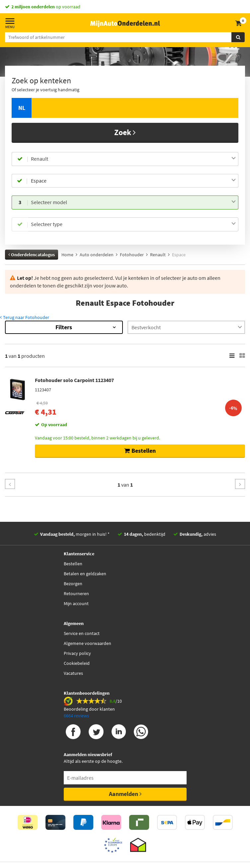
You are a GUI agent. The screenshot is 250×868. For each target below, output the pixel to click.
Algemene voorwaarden (87, 643)
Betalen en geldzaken (85, 574)
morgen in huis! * (75, 534)
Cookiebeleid (77, 663)
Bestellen (73, 564)
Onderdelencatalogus (32, 255)
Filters (64, 327)
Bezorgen (73, 584)
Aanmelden (125, 794)
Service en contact (82, 633)
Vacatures (73, 673)
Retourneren (76, 593)
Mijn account (76, 603)
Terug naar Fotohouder (25, 317)
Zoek (125, 132)
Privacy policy (77, 653)
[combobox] (133, 159)
